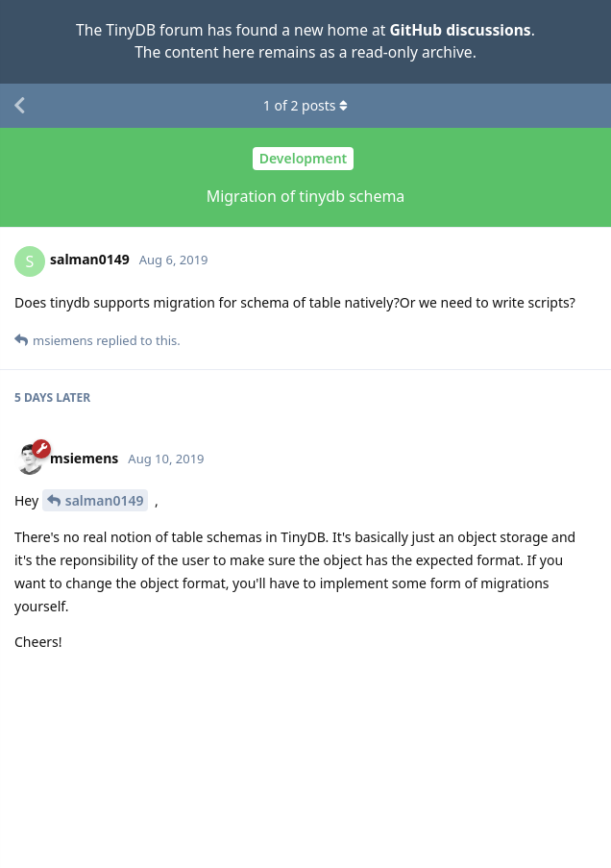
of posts (305, 105)
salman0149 (105, 500)
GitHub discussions (460, 30)
